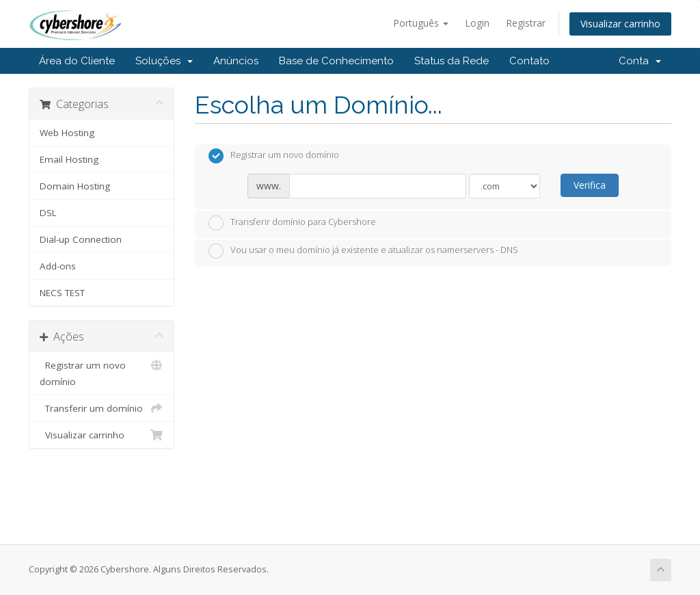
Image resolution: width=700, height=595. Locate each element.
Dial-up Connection (81, 239)
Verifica (590, 185)
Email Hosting (69, 159)
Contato (529, 61)
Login (477, 23)
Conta (640, 61)
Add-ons (58, 266)
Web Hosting (67, 133)
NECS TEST (62, 293)
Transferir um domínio (102, 408)
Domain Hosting (75, 186)
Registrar (526, 23)
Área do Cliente (77, 61)
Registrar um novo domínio (102, 372)
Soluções (164, 61)
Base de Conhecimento (336, 61)
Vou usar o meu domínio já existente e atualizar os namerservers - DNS (363, 251)
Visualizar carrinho (620, 24)
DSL (48, 213)
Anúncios (236, 61)
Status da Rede (452, 61)
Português (421, 23)
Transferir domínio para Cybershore (292, 223)
